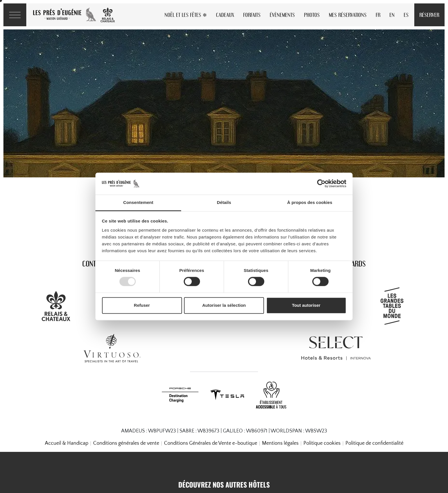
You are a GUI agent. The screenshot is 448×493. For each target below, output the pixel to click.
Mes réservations (348, 15)
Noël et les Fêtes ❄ (186, 15)
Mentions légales (280, 443)
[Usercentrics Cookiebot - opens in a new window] (321, 184)
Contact (94, 264)
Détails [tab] (224, 202)
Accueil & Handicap (67, 443)
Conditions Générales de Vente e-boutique (211, 443)
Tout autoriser (306, 305)
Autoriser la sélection (224, 305)
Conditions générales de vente (126, 443)
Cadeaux (225, 15)
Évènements (282, 15)
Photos (312, 15)
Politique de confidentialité (374, 443)
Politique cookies (322, 443)
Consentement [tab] (138, 202)
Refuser (142, 305)
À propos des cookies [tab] (310, 202)
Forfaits (252, 15)
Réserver (429, 15)
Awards (354, 264)
